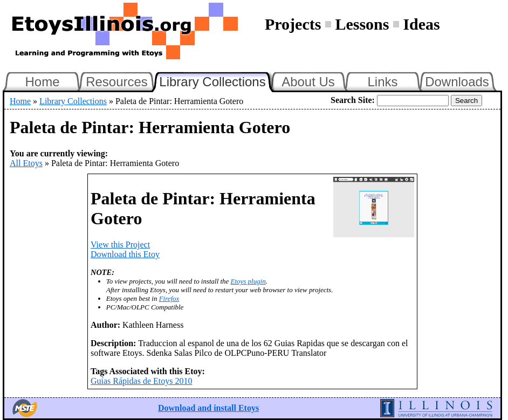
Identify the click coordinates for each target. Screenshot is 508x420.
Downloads (457, 82)
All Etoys (26, 163)
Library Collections (217, 80)
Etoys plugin (248, 281)
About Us (308, 82)
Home (42, 82)
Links (382, 82)
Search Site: (353, 100)
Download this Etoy (125, 254)
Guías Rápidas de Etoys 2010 (141, 381)
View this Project (120, 245)
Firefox (169, 298)
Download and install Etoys (208, 408)
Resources (117, 82)
